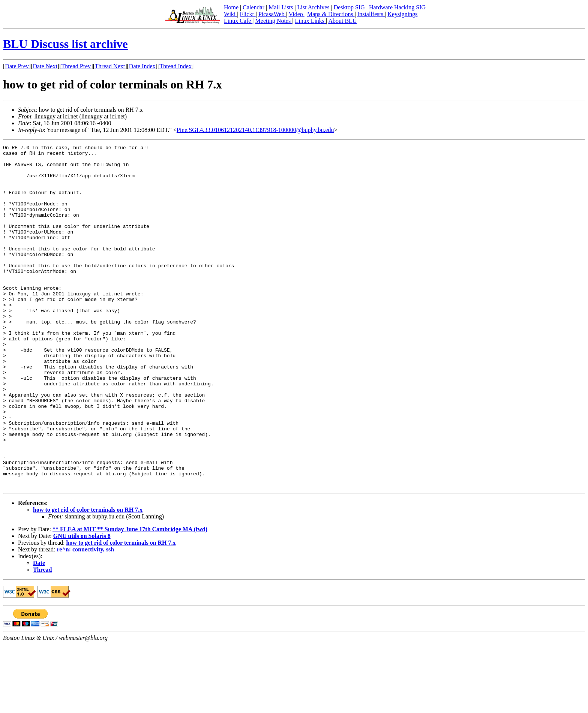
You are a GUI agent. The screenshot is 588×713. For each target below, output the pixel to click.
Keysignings (402, 14)
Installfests (371, 14)
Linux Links (310, 21)
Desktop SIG (350, 7)
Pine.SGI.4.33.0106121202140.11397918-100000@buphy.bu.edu (255, 130)
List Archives (314, 7)
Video (297, 14)
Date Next (45, 66)
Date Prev (17, 66)
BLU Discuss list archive (65, 44)
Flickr (247, 14)
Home (232, 7)
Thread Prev (76, 66)
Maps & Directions (331, 14)
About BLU (342, 21)
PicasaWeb (272, 14)
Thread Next (110, 66)
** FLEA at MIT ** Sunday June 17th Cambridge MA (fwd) (130, 598)
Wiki (230, 14)
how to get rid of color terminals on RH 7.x (88, 578)
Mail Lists (281, 7)
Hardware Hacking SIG (397, 7)
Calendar (254, 7)
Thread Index (175, 66)
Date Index (142, 66)
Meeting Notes (274, 21)
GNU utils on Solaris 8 (82, 604)
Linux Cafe (238, 21)
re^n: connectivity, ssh (86, 618)
